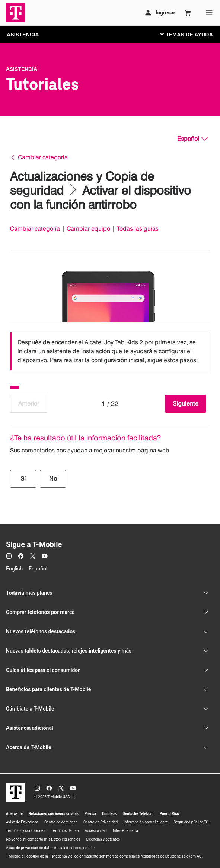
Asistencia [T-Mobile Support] (22, 69)
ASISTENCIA (23, 35)
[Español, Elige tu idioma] (192, 139)
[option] (110, 351)
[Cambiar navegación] (192, 34)
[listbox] (110, 351)
